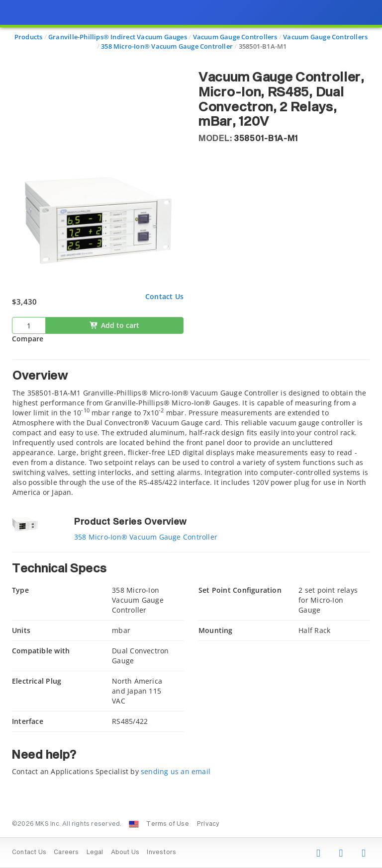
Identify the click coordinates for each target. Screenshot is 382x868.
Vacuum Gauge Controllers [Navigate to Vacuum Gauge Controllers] (235, 37)
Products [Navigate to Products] (29, 37)
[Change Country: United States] (134, 824)
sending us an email (176, 771)
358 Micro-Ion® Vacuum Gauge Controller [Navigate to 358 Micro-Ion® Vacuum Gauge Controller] (167, 46)
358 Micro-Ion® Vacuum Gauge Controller (146, 537)
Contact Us (164, 296)
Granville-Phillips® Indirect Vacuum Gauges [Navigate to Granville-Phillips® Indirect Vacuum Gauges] (118, 37)
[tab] (191, 428)
